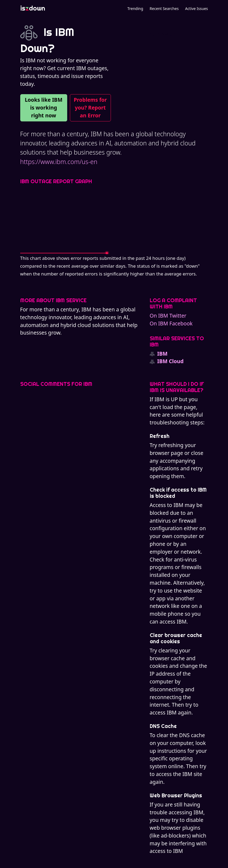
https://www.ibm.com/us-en (59, 162)
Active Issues (196, 8)
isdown (33, 8)
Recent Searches (164, 8)
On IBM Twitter (168, 316)
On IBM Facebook (171, 323)
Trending (135, 8)
